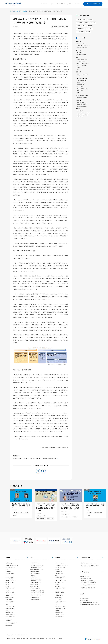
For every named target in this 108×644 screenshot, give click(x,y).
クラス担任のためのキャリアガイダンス (89, 601)
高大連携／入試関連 (35, 561)
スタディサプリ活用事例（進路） (38, 588)
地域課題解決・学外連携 (36, 579)
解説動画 (69, 4)
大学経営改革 (80, 110)
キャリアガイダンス (85, 599)
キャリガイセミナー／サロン (37, 565)
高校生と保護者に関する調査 (87, 579)
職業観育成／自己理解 (36, 581)
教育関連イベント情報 (36, 567)
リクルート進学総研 (16, 11)
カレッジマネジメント (85, 597)
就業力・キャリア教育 (82, 73)
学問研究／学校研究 (35, 583)
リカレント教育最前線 (82, 114)
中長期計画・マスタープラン (84, 45)
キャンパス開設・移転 (82, 88)
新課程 (87, 22)
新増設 (79, 25)
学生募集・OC (80, 52)
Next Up (83, 561)
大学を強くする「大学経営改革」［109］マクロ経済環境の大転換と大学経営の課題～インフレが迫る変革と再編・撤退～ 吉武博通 (70, 506)
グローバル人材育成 (82, 65)
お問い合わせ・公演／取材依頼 (93, 4)
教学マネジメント (81, 28)
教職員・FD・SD (81, 82)
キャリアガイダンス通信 (36, 593)
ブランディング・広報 (82, 47)
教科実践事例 (34, 576)
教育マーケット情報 (82, 104)
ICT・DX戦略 (54, 26)
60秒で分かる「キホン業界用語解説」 (89, 563)
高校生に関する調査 (85, 576)
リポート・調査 (60, 4)
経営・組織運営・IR (82, 80)
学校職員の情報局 (85, 557)
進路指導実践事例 (35, 570)
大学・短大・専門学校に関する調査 (88, 581)
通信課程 (88, 31)
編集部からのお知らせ (36, 597)
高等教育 (44, 4)
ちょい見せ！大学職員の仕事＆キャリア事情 (90, 565)
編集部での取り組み (35, 595)
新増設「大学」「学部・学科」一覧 (88, 586)
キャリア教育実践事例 (36, 572)
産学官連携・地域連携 (82, 97)
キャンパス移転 (81, 31)
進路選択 (90, 25)
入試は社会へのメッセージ (83, 112)
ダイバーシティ (81, 90)
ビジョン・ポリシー (82, 43)
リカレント (90, 28)
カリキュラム (80, 22)
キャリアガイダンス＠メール (37, 592)
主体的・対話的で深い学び (37, 577)
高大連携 (90, 19)
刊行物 (77, 4)
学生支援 (79, 75)
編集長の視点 (80, 116)
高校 (51, 4)
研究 (78, 92)
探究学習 (33, 574)
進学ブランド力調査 (81, 19)
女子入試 (93, 22)
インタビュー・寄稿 (35, 563)
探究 (84, 25)
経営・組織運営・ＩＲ (64, 26)
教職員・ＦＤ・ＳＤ (66, 514)
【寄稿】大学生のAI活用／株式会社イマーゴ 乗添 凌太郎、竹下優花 (21, 505)
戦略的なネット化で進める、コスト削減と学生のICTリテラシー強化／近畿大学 (34, 458)
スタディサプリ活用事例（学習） (38, 590)
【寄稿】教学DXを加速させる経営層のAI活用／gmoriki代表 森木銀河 (95, 505)
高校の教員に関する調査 (86, 577)
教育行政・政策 (81, 102)
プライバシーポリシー (51, 638)
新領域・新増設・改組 (82, 59)
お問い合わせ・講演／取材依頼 (37, 638)
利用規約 (60, 638)
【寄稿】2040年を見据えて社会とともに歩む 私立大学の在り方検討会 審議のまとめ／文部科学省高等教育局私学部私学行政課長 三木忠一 (46, 507)
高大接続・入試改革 (82, 54)
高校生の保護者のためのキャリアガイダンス (90, 603)
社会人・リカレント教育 (83, 63)
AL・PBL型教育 (81, 61)
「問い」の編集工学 (35, 586)
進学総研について (11, 638)
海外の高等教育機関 (82, 106)
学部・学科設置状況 (85, 584)
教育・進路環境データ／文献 (37, 568)
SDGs (78, 67)
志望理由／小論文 (35, 585)
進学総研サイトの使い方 (23, 638)
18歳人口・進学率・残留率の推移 (88, 583)
